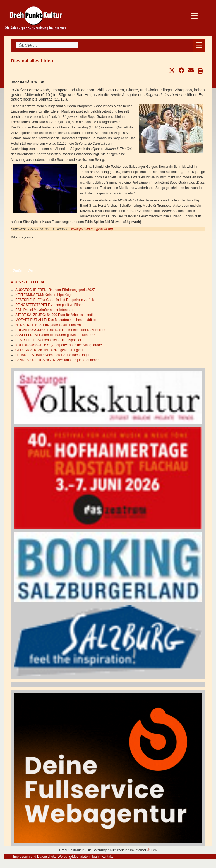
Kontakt (107, 857)
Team (95, 857)
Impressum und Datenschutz (34, 857)
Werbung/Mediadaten (74, 857)
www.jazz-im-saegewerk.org (92, 229)
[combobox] (47, 45)
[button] (172, 70)
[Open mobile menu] (199, 45)
